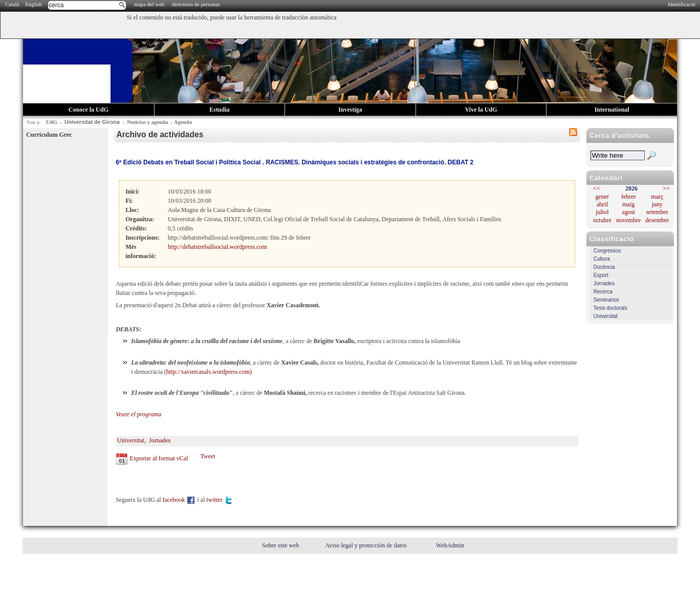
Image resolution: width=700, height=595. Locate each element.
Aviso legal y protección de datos (367, 545)
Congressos (607, 251)
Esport (601, 275)
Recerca (603, 292)
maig (628, 204)
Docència (604, 267)
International (612, 110)
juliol (602, 212)
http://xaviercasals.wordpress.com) (209, 372)
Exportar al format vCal (159, 458)
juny (657, 204)
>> (666, 188)
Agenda (183, 122)
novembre (628, 220)
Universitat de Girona (92, 122)
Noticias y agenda (147, 122)
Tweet (207, 456)
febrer (629, 197)
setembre (657, 212)
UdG (52, 122)
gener (603, 197)
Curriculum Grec (49, 135)
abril (602, 204)
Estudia (219, 110)
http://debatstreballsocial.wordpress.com (217, 247)
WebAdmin (450, 545)
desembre (657, 220)
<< (597, 188)
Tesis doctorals (610, 308)
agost (629, 212)
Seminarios (606, 300)
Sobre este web (281, 545)
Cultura (602, 259)
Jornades (604, 283)
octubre (602, 220)
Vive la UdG (481, 110)
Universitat (606, 316)
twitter (220, 500)
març (657, 197)
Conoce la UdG (89, 110)
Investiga (350, 110)
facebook (179, 500)
